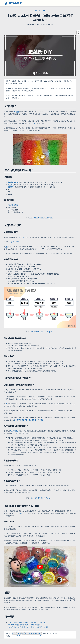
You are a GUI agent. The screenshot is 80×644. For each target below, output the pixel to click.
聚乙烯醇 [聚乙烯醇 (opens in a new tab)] (21, 237)
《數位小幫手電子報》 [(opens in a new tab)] (36, 218)
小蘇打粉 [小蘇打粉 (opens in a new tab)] (11, 187)
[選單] (75, 3)
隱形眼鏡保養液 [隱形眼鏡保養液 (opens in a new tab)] (13, 182)
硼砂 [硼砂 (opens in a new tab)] (7, 247)
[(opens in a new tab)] (29, 420)
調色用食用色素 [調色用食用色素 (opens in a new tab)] (13, 205)
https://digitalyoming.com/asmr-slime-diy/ (26, 636)
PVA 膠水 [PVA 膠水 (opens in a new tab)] (11, 185)
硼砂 (7, 404)
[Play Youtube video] (40, 567)
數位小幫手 (15, 3)
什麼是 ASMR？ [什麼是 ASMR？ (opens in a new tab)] (21, 513)
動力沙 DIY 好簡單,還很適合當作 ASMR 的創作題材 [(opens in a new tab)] (24, 625)
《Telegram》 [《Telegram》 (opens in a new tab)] (49, 218)
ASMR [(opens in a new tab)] (34, 123)
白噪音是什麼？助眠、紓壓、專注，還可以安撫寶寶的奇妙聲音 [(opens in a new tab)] (28, 627)
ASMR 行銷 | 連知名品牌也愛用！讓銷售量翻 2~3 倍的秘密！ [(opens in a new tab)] (27, 622)
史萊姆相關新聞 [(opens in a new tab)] (15, 431)
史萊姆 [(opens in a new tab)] (16, 112)
